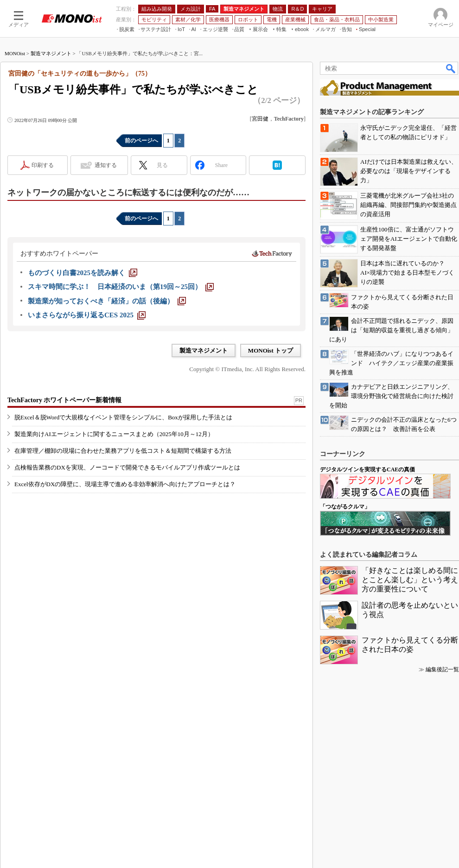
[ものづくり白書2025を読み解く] (83, 273)
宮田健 (260, 119)
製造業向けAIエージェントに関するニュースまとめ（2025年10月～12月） (114, 434)
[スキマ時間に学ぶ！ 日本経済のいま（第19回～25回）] (121, 287)
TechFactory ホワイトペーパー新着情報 (64, 400)
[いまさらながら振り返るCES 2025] (87, 315)
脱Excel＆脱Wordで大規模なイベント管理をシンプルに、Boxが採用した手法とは (123, 417)
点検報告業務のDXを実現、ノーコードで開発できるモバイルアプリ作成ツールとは (127, 467)
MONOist (15, 53)
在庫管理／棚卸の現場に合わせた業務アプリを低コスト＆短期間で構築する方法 (123, 451)
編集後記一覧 (442, 669)
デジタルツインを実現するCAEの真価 (367, 469)
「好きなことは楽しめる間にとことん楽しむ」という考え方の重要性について (410, 580)
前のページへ (141, 141)
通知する (106, 165)
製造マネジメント (51, 53)
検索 (451, 68)
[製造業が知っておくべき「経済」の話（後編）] (107, 301)
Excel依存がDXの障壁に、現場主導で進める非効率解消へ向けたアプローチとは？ (125, 484)
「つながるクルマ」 (345, 507)
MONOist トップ (271, 350)
